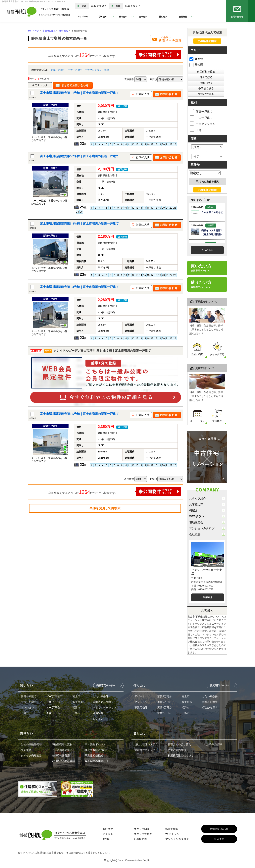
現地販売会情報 (102, 702)
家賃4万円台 (165, 696)
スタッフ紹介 (198, 498)
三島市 (76, 713)
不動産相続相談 (94, 756)
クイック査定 (217, 349)
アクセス (108, 834)
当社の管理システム (146, 744)
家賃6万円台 (165, 708)
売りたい (143, 17)
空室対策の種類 (177, 750)
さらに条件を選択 (207, 182)
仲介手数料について (97, 750)
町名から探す (210, 708)
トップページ (83, 17)
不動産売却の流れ (62, 744)
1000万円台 (53, 702)
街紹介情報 (172, 829)
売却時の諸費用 (61, 756)
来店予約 (219, 839)
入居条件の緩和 (213, 744)
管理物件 (217, 416)
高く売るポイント (95, 744)
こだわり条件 (101, 696)
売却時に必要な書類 (63, 761)
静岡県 (196, 59)
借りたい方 (201, 284)
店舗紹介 (208, 597)
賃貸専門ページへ (220, 686)
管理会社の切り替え (179, 744)
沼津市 (76, 708)
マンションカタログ (202, 528)
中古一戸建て (75, 70)
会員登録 (98, 713)
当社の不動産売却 (31, 744)
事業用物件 (141, 708)
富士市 (76, 696)
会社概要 (195, 534)
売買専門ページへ (106, 686)
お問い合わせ (237, 17)
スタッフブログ (143, 834)
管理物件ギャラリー (146, 750)
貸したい (163, 17)
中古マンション (93, 70)
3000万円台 (53, 713)
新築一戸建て (58, 70)
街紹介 (193, 510)
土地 (107, 70)
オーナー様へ (197, 416)
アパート (140, 696)
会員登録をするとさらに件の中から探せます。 (115, 54)
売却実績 (26, 750)
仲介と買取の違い (62, 750)
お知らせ (108, 839)
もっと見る (207, 250)
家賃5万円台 (165, 702)
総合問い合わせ (219, 829)
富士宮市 (78, 702)
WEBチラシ (197, 516)
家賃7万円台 (165, 713)
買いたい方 (201, 268)
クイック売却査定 (31, 756)
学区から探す (210, 702)
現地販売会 (196, 522)
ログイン (98, 719)
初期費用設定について (181, 756)
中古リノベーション (104, 708)
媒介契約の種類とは (97, 761)
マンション (27, 708)
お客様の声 (196, 504)
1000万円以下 (54, 696)
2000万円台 (53, 708)
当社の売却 (197, 349)
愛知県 (196, 65)
